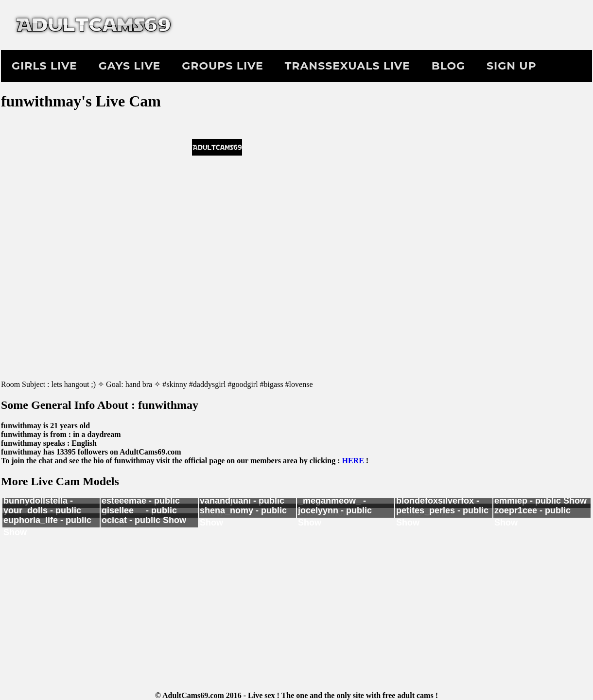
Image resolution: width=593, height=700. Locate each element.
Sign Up (512, 66)
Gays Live (130, 66)
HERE (353, 461)
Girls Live (44, 66)
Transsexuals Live (348, 66)
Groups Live (222, 66)
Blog (448, 66)
